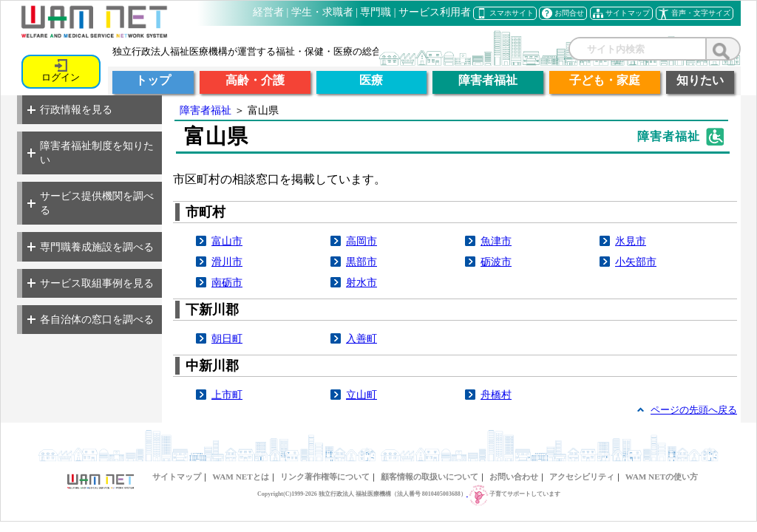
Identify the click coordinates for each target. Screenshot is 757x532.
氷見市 (631, 241)
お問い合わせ (514, 477)
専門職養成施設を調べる (91, 247)
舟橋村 (496, 395)
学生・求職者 (322, 12)
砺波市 (496, 262)
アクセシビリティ (582, 477)
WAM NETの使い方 (662, 477)
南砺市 (227, 282)
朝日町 (227, 338)
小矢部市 (636, 262)
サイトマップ (177, 477)
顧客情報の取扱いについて (430, 477)
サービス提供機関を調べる (91, 203)
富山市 (227, 241)
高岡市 (361, 241)
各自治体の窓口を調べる (91, 319)
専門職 (376, 12)
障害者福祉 (206, 110)
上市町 (227, 395)
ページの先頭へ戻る (694, 410)
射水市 (361, 282)
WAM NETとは (240, 477)
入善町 (361, 338)
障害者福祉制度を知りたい (91, 153)
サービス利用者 (435, 12)
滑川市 (227, 262)
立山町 (361, 395)
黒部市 (361, 262)
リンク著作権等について (325, 477)
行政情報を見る (70, 109)
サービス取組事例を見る (91, 283)
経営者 (268, 12)
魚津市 (496, 241)
